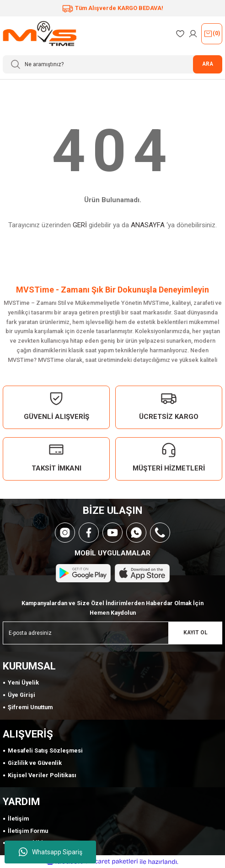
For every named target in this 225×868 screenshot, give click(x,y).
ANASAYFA (148, 225)
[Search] (112, 64)
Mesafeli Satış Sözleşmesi (45, 750)
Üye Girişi (21, 695)
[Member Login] (193, 34)
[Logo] (40, 34)
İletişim (18, 818)
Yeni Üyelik (23, 682)
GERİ (80, 225)
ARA (208, 64)
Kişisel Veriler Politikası (42, 775)
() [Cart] (212, 34)
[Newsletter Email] (112, 633)
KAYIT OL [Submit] (196, 633)
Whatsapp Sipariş (51, 852)
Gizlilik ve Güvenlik (35, 763)
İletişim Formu (28, 831)
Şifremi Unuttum (30, 707)
